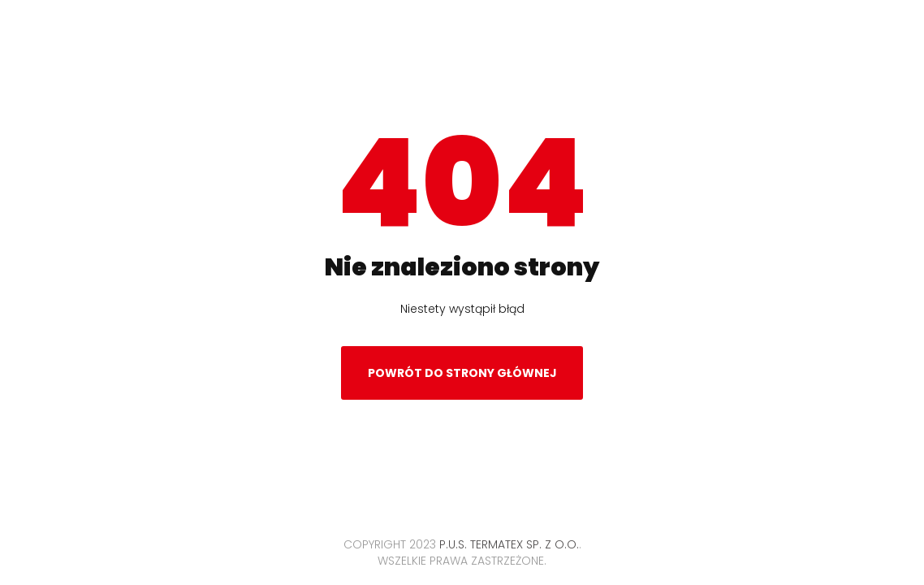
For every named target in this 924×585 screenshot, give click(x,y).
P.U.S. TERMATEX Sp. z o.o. (509, 544)
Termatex (462, 52)
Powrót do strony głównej (462, 378)
